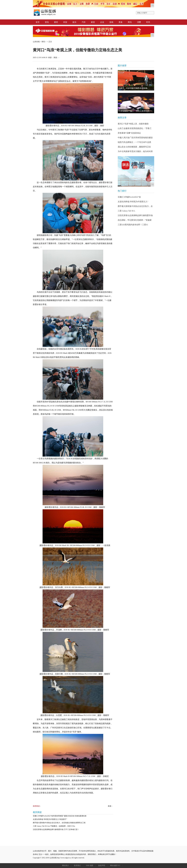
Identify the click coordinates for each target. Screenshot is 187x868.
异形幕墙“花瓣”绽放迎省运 (129, 133)
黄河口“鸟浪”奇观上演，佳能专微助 (133, 124)
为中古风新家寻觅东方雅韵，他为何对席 (135, 151)
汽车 (84, 22)
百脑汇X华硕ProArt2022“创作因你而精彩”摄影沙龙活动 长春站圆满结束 (60, 816)
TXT (119, 866)
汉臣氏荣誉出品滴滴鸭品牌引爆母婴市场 (135, 215)
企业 (102, 22)
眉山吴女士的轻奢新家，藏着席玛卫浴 (134, 147)
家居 (93, 22)
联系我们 (77, 866)
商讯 (130, 22)
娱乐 (74, 22)
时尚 (148, 22)
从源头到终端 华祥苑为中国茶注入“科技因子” (50, 819)
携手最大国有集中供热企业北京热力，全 (135, 206)
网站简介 (65, 866)
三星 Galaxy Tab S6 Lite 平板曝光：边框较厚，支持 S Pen (54, 826)
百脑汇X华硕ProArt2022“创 (129, 197)
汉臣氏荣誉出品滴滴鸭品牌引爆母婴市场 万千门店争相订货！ (56, 829)
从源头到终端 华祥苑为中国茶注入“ (133, 202)
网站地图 (114, 866)
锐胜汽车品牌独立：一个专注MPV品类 (134, 142)
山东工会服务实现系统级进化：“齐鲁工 (135, 128)
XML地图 (89, 866)
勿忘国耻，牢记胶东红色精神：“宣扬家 (135, 220)
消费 (139, 22)
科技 (65, 22)
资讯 (47, 22)
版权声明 (102, 866)
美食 (121, 22)
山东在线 (36, 42)
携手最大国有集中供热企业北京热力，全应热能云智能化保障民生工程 (59, 823)
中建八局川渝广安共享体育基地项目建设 (135, 138)
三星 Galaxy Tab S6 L (126, 211)
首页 (38, 22)
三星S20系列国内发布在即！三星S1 (133, 225)
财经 (56, 22)
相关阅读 (37, 812)
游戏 (111, 22)
